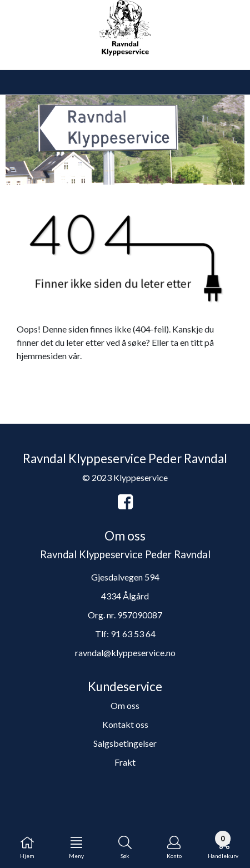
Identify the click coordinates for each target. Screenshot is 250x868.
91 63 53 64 (133, 634)
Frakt (125, 762)
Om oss (125, 705)
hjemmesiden (42, 356)
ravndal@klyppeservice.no (125, 653)
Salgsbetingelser (125, 743)
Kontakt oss (125, 724)
